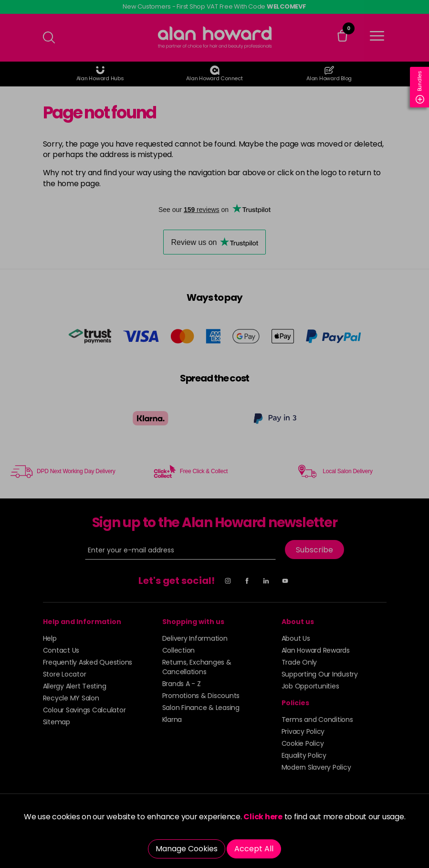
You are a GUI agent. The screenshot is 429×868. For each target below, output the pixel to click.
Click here (263, 817)
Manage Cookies (187, 849)
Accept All (254, 849)
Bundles (420, 87)
